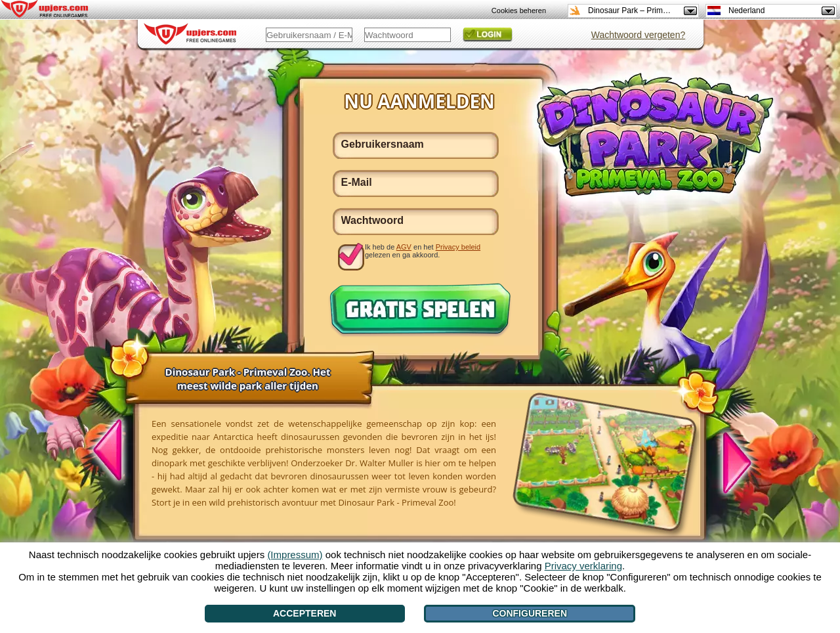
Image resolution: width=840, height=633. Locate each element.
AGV (404, 247)
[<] (115, 452)
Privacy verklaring (583, 566)
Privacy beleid (458, 247)
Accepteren (304, 613)
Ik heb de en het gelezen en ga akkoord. (423, 251)
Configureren (530, 613)
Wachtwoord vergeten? (638, 35)
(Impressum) (295, 555)
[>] (730, 461)
